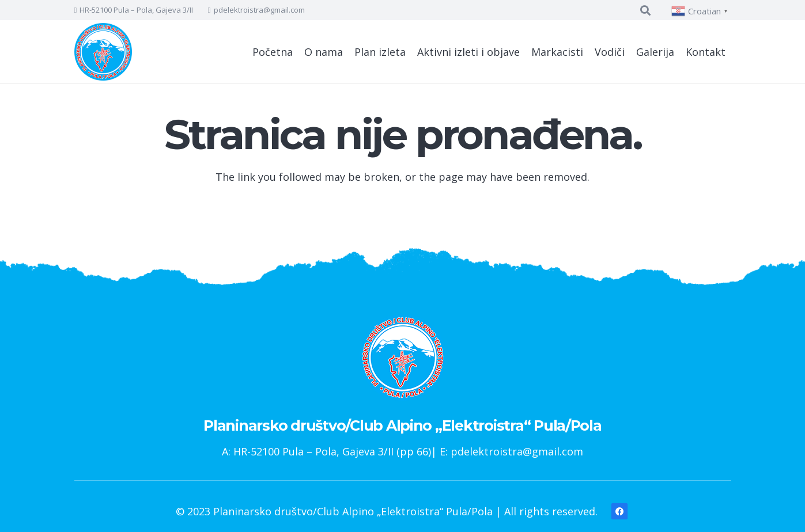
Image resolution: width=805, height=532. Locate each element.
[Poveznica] (103, 52)
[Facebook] (619, 512)
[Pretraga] (645, 10)
